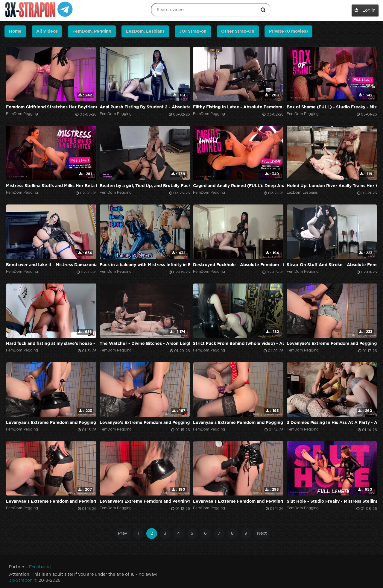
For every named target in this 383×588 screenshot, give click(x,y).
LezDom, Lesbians (145, 31)
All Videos (47, 31)
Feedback (39, 567)
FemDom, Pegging (92, 31)
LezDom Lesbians (302, 193)
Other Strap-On (238, 31)
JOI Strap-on (193, 31)
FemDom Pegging (22, 114)
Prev (123, 534)
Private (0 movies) (288, 31)
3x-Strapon (21, 581)
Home (15, 31)
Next (262, 534)
